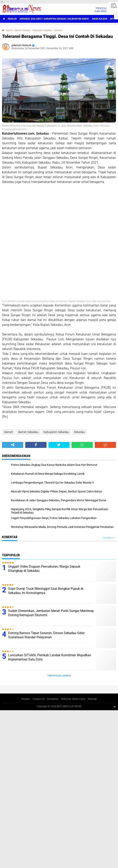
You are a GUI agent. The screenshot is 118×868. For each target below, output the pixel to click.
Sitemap (92, 699)
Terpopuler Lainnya (59, 676)
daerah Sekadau (23, 30)
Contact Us (38, 699)
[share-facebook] (36, 445)
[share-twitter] (59, 445)
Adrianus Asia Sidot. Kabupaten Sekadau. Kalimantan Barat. (54, 19)
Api (112, 19)
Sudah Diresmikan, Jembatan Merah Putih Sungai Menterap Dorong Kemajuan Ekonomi (51, 613)
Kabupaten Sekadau (42, 30)
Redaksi (26, 699)
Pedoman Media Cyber (73, 699)
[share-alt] (13, 445)
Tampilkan (108, 538)
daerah (9, 30)
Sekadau (58, 30)
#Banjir (12, 19)
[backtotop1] (115, 707)
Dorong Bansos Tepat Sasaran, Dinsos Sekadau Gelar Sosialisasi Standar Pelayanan (46, 635)
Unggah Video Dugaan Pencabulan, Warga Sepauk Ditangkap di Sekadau (44, 569)
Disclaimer (53, 699)
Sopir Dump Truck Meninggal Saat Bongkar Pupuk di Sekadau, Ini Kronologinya (46, 591)
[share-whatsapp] (82, 445)
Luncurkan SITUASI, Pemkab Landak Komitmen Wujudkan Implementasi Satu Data (50, 657)
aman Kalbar (100, 19)
